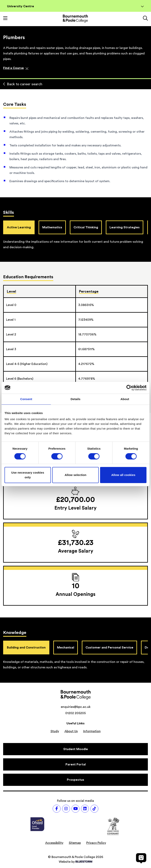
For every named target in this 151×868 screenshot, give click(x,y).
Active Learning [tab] (19, 227)
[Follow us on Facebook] (57, 809)
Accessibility (54, 843)
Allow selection (76, 475)
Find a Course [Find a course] (16, 68)
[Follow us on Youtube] (75, 809)
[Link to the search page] (145, 19)
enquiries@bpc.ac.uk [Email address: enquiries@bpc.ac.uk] (76, 707)
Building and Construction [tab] (26, 648)
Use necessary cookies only (28, 475)
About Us (71, 731)
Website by (75, 862)
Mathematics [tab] (52, 227)
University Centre (75, 6)
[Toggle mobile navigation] (5, 19)
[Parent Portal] (75, 764)
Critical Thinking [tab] (86, 227)
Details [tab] (75, 399)
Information (92, 731)
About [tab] (125, 399)
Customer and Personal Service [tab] (109, 648)
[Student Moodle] (75, 749)
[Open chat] (141, 858)
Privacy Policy (96, 843)
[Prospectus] (75, 780)
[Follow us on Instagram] (66, 809)
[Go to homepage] (75, 19)
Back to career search (23, 84)
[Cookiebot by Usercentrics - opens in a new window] (129, 388)
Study (55, 731)
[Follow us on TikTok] (94, 809)
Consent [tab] (26, 399)
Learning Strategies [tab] (125, 227)
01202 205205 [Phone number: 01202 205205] (75, 713)
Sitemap (75, 843)
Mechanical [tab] (66, 648)
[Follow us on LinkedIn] (85, 809)
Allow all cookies (123, 475)
